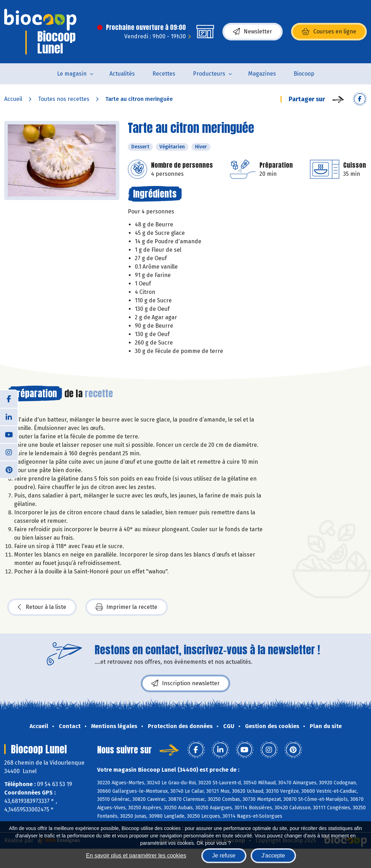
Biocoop (304, 74)
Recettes (164, 74)
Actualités (122, 74)
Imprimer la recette (127, 607)
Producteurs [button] (209, 74)
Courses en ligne (329, 32)
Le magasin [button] (72, 74)
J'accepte (273, 856)
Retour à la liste (42, 607)
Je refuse (224, 856)
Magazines (262, 74)
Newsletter (253, 32)
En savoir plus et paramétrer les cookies (136, 856)
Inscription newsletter (185, 683)
